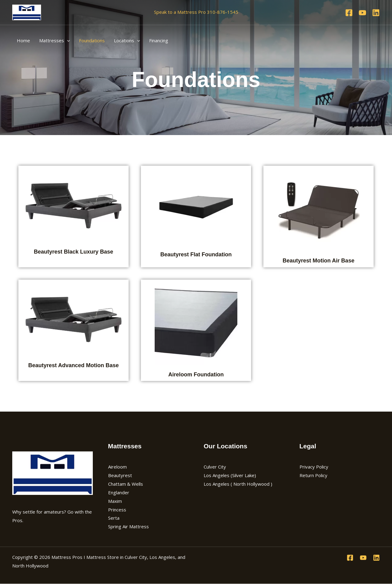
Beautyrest (120, 475)
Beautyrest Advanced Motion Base (73, 365)
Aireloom (117, 467)
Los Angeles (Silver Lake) (230, 475)
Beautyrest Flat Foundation (196, 254)
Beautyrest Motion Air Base (318, 261)
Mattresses (55, 40)
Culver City (215, 467)
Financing (159, 40)
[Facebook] (349, 13)
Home (23, 40)
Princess (117, 510)
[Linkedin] (376, 13)
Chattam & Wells (126, 484)
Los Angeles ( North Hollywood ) (238, 484)
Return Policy (313, 475)
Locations (127, 40)
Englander (119, 492)
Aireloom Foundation (196, 375)
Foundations (92, 40)
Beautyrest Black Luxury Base (73, 252)
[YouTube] (362, 13)
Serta (114, 518)
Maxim (115, 501)
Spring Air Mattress (128, 526)
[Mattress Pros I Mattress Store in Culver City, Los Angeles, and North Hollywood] (27, 12)
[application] (67, 40)
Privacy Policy (314, 467)
